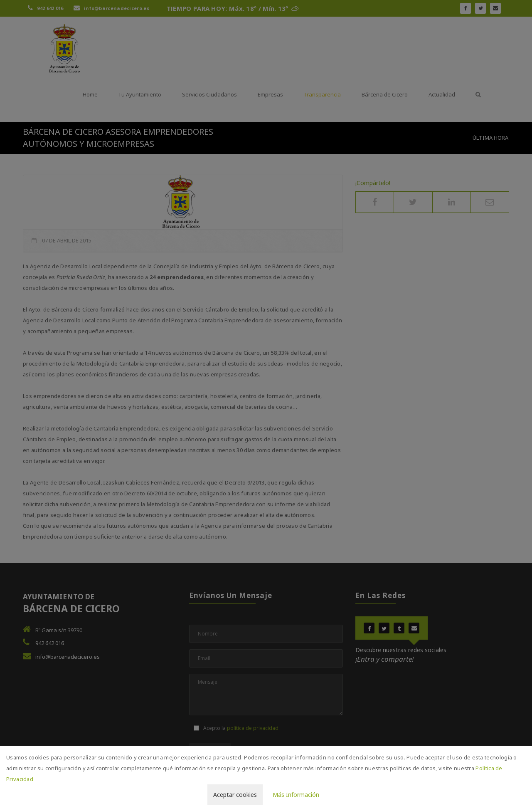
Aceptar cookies (235, 795)
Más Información (296, 795)
